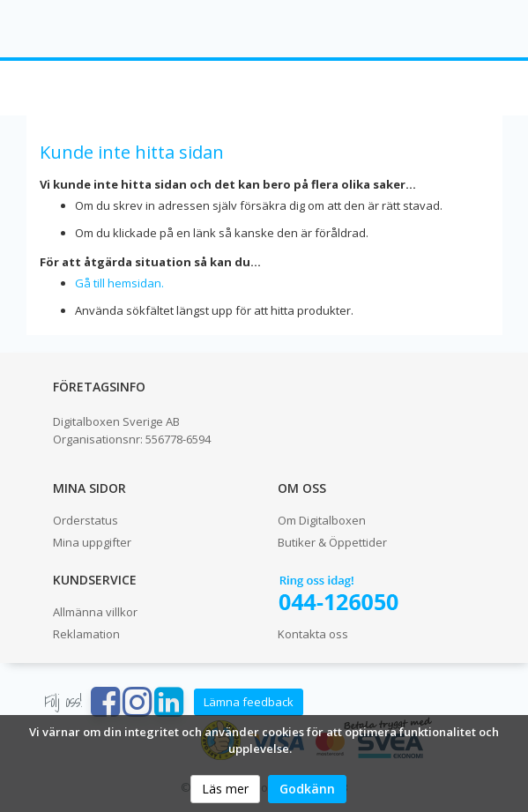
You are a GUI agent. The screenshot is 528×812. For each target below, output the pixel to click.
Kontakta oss (313, 634)
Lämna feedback (249, 702)
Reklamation (86, 634)
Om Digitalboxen (322, 520)
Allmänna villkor (95, 612)
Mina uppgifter (92, 542)
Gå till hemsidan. (119, 283)
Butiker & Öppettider (332, 542)
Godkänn (307, 789)
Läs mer (225, 789)
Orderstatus (86, 520)
